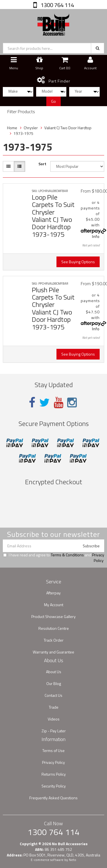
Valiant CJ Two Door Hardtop (68, 128)
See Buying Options (78, 262)
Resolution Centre (54, 628)
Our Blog (54, 683)
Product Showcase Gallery (53, 616)
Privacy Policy (98, 558)
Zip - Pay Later (54, 731)
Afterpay (53, 593)
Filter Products (21, 112)
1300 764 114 (57, 5)
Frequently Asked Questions (53, 798)
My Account (54, 605)
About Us (54, 672)
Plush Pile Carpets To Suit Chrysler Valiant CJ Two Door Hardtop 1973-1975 (53, 308)
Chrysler (31, 128)
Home (12, 128)
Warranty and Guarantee (53, 652)
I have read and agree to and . (54, 558)
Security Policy (54, 786)
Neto (73, 860)
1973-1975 (23, 133)
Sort (42, 164)
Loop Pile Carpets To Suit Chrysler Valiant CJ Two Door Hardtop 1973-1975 (53, 216)
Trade (54, 707)
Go (53, 101)
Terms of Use (53, 750)
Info (96, 236)
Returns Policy (54, 774)
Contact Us (53, 695)
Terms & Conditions (67, 555)
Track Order (54, 640)
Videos (54, 719)
